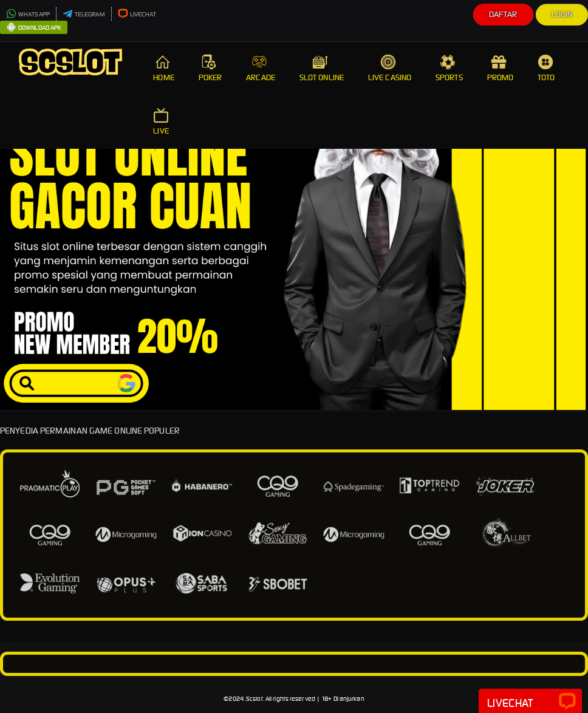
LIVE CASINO (390, 68)
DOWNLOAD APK (34, 28)
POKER (210, 68)
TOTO (547, 68)
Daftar (503, 14)
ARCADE (261, 68)
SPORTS (449, 68)
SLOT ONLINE (322, 68)
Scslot (255, 699)
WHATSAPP (28, 14)
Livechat (530, 702)
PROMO (501, 68)
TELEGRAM (84, 14)
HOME (163, 68)
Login (562, 14)
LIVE (162, 122)
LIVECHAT (137, 14)
